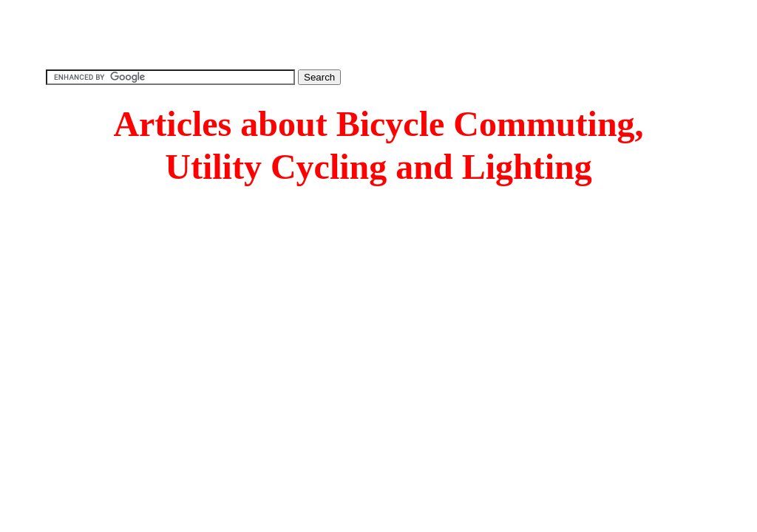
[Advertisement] (378, 33)
